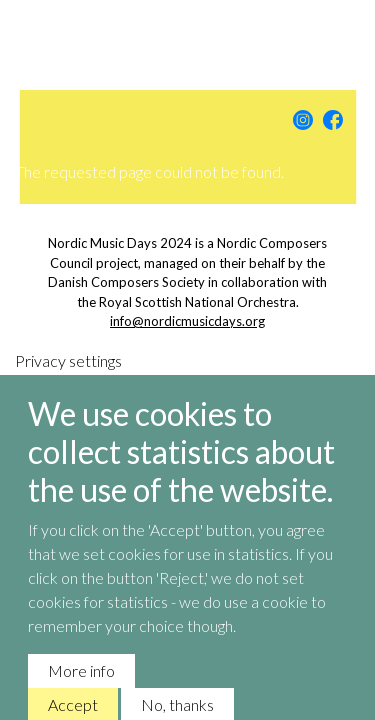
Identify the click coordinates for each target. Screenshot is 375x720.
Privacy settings (68, 375)
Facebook (333, 120)
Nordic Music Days (187, 40)
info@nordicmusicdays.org (187, 321)
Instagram (303, 120)
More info (81, 685)
